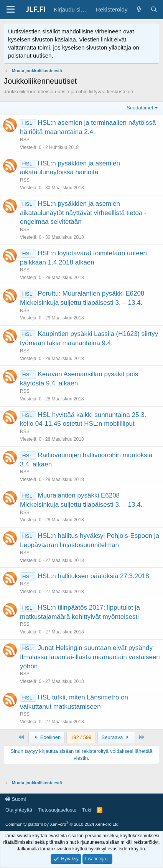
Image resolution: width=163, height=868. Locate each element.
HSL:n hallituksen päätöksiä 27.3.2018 (93, 576)
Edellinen (47, 737)
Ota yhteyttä (19, 810)
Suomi (16, 799)
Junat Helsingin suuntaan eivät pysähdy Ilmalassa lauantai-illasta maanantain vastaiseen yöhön (90, 657)
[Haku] (154, 9)
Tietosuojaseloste (57, 810)
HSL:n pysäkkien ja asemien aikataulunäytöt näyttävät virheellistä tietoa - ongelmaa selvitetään (83, 213)
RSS (25, 140)
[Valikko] (11, 10)
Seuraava (116, 737)
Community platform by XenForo (63, 824)
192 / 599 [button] (81, 737)
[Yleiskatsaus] (139, 9)
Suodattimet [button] (140, 108)
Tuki (87, 810)
